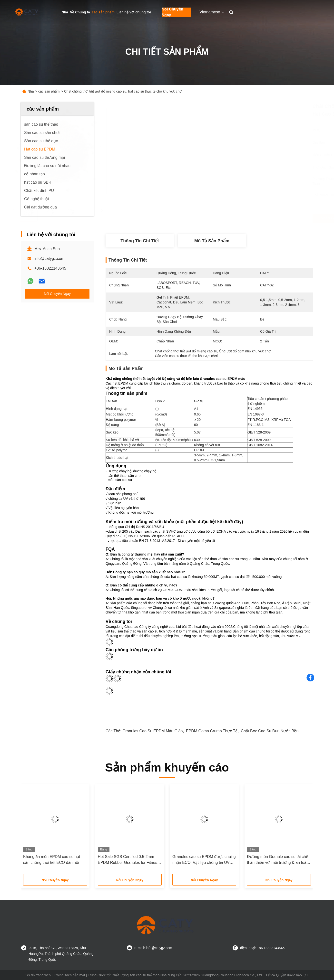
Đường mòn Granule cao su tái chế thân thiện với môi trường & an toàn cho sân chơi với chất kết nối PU (278, 860)
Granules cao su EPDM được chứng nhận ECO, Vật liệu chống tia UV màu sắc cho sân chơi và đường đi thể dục (204, 860)
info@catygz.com (49, 259)
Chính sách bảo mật (70, 975)
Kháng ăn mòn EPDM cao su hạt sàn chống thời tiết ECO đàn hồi (52, 860)
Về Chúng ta (80, 12)
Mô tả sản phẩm (212, 241)
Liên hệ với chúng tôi (134, 12)
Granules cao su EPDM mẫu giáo (152, 731)
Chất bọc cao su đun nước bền (270, 731)
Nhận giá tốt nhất (236, 218)
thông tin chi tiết (140, 241)
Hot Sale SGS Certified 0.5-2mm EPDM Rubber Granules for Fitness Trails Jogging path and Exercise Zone (128, 860)
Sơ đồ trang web (38, 975)
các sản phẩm (103, 12)
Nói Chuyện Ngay (172, 12)
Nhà (65, 12)
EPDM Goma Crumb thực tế (212, 731)
